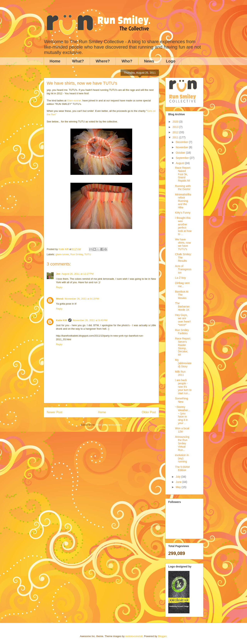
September (183, 158)
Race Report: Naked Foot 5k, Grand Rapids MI (183, 174)
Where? (103, 61)
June (179, 482)
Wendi (60, 299)
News (149, 61)
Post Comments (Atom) (109, 425)
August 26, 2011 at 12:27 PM (77, 274)
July (178, 477)
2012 (176, 132)
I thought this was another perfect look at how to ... (183, 226)
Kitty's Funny (183, 213)
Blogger (162, 636)
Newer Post (55, 412)
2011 (176, 137)
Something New (181, 400)
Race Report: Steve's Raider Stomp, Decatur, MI (183, 347)
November (182, 147)
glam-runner (62, 254)
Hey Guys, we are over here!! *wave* (183, 320)
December (182, 142)
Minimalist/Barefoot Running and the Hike (183, 201)
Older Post (149, 412)
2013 (176, 127)
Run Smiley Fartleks (182, 332)
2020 (176, 122)
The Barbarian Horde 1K (182, 306)
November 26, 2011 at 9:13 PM (82, 299)
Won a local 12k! (182, 430)
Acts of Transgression (183, 269)
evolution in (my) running (182, 458)
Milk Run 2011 (180, 373)
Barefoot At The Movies (182, 295)
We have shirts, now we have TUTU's (183, 244)
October (181, 153)
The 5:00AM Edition (182, 468)
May (178, 487)
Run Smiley (77, 254)
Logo (171, 61)
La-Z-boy (180, 278)
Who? (127, 61)
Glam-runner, (74, 101)
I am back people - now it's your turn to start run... (183, 387)
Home (55, 61)
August (180, 163)
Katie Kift (61, 320)
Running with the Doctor (183, 188)
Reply (59, 287)
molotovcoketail (134, 636)
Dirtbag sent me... (182, 285)
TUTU (88, 254)
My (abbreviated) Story (183, 363)
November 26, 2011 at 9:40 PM (90, 320)
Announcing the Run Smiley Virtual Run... (182, 443)
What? (78, 61)
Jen (58, 274)
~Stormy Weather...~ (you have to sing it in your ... (183, 415)
